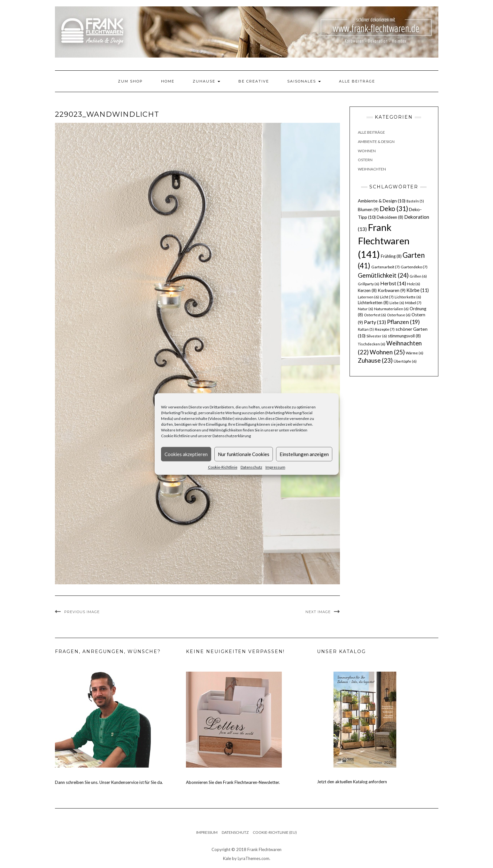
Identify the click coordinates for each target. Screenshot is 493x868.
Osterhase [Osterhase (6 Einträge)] (399, 315)
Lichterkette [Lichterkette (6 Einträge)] (408, 297)
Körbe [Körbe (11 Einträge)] (418, 290)
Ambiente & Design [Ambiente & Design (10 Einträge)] (382, 201)
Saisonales (304, 81)
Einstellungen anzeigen (304, 454)
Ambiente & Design (376, 142)
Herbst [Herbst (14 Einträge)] (393, 283)
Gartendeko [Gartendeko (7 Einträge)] (414, 267)
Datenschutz (251, 467)
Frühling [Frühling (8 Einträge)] (391, 256)
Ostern (365, 160)
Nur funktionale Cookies (244, 454)
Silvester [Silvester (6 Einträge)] (377, 336)
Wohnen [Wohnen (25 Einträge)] (387, 352)
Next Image (318, 612)
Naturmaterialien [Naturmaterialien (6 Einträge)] (391, 309)
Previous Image (82, 612)
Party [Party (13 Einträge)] (375, 322)
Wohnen (367, 151)
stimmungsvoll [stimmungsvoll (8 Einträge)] (404, 336)
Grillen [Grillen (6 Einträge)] (418, 276)
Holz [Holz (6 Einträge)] (414, 284)
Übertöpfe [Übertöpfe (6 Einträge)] (405, 361)
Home (168, 81)
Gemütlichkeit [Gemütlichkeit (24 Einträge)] (383, 275)
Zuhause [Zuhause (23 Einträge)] (375, 360)
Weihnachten (372, 169)
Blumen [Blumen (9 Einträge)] (368, 209)
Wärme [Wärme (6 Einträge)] (415, 353)
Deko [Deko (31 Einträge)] (394, 209)
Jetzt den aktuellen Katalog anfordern (352, 782)
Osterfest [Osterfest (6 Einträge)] (375, 315)
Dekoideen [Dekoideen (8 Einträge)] (390, 217)
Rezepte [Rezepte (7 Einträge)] (385, 329)
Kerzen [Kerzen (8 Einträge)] (367, 290)
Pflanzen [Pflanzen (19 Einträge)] (403, 322)
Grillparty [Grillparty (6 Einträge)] (369, 284)
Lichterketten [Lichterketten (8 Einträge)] (373, 303)
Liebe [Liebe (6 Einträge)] (397, 303)
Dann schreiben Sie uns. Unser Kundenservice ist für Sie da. (109, 782)
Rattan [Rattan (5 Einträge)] (366, 329)
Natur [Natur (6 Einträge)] (366, 309)
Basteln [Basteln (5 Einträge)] (415, 201)
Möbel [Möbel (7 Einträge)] (413, 303)
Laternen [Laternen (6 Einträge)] (368, 297)
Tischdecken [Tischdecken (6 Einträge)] (372, 344)
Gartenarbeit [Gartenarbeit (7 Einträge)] (385, 267)
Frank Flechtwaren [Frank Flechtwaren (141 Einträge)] (384, 241)
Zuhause (206, 81)
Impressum (275, 467)
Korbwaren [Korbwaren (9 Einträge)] (392, 290)
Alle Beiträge (357, 81)
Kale (227, 858)
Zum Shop (130, 81)
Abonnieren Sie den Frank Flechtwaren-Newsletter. (233, 782)
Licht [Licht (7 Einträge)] (387, 297)
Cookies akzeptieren (186, 454)
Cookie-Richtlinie (223, 467)
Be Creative (254, 81)
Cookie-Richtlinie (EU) (275, 832)
